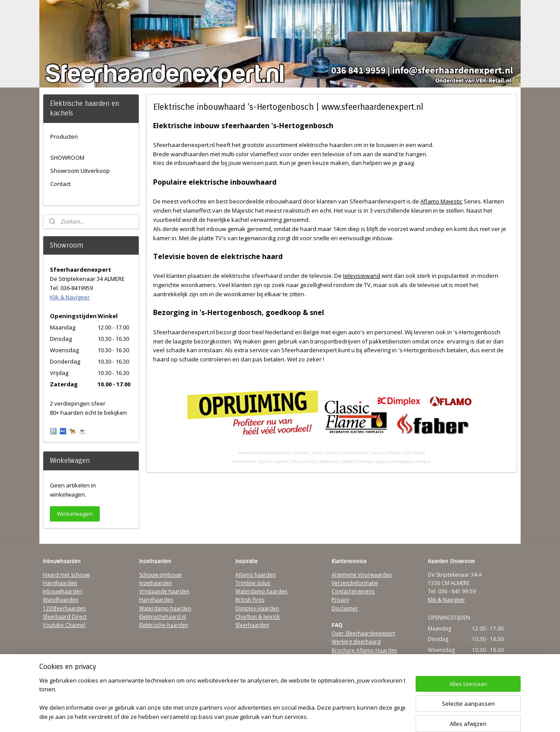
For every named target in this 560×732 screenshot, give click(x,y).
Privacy (340, 600)
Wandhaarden (61, 600)
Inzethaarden (156, 583)
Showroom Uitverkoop (80, 171)
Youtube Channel (64, 625)
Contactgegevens (353, 591)
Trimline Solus (253, 583)
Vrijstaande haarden (164, 591)
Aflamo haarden (255, 575)
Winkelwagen (75, 514)
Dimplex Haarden (257, 608)
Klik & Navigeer (70, 297)
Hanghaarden (60, 583)
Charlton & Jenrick (257, 617)
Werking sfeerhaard (356, 642)
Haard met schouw (66, 575)
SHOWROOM (67, 158)
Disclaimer (345, 608)
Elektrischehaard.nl (163, 617)
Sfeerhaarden (252, 625)
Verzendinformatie (355, 583)
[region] (222, 699)
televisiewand (362, 276)
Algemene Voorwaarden (362, 575)
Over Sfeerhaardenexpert (363, 633)
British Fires (250, 600)
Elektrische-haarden (164, 625)
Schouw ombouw (160, 575)
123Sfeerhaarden (64, 608)
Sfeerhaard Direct (65, 617)
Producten (64, 137)
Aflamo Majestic (441, 201)
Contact (60, 184)
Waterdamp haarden (165, 608)
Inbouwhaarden (63, 591)
